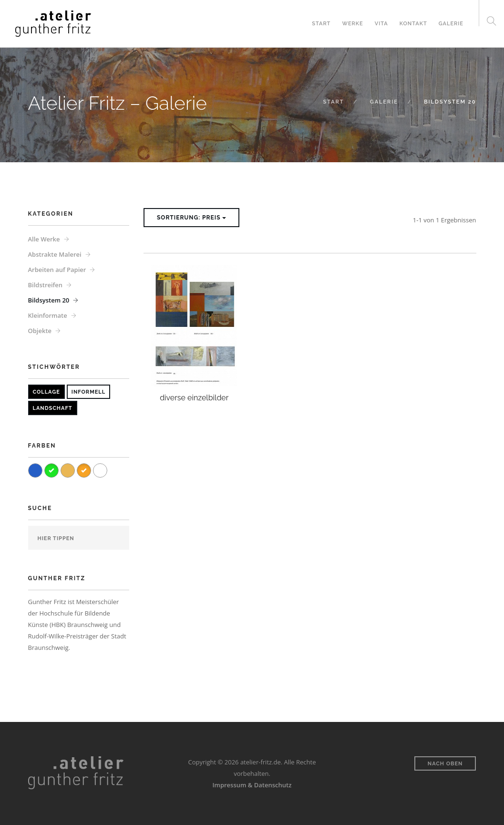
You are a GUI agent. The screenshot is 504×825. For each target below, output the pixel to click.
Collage (46, 392)
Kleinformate (48, 315)
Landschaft (53, 408)
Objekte (40, 331)
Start (321, 24)
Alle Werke (44, 239)
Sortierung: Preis (191, 218)
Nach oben (445, 764)
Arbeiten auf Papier (57, 270)
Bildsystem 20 (49, 300)
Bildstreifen (46, 285)
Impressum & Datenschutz (252, 785)
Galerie (451, 24)
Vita (381, 24)
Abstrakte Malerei (55, 254)
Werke (352, 24)
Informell (88, 392)
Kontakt (413, 24)
